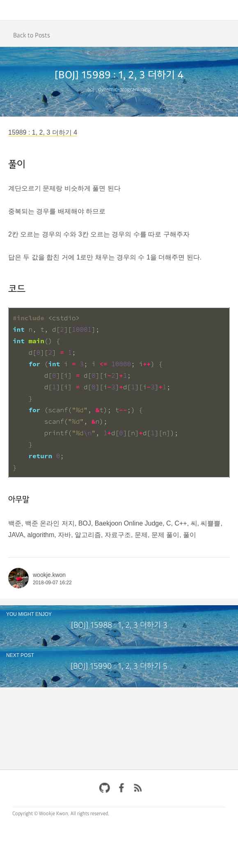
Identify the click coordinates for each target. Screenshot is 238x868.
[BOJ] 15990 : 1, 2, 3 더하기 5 (119, 667)
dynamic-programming (125, 90)
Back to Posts (32, 36)
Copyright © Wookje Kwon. (41, 814)
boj (91, 90)
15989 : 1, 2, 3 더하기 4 (43, 132)
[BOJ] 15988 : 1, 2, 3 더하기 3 (119, 626)
